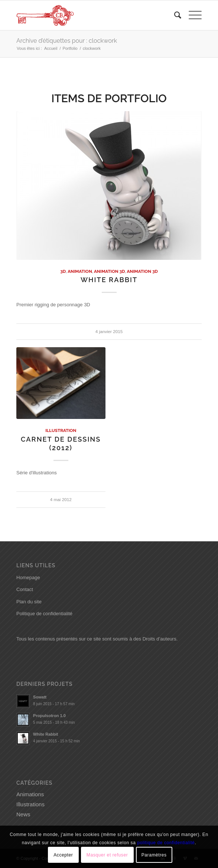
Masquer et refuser (107, 855)
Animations (30, 794)
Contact (25, 589)
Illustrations (30, 804)
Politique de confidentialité (44, 614)
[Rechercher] (174, 15)
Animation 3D (109, 271)
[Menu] (191, 15)
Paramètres (154, 855)
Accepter (63, 855)
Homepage (28, 577)
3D (63, 271)
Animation (80, 271)
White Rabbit (109, 280)
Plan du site (29, 602)
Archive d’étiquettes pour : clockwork (67, 41)
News (23, 814)
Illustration (61, 430)
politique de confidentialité (166, 843)
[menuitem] (174, 15)
